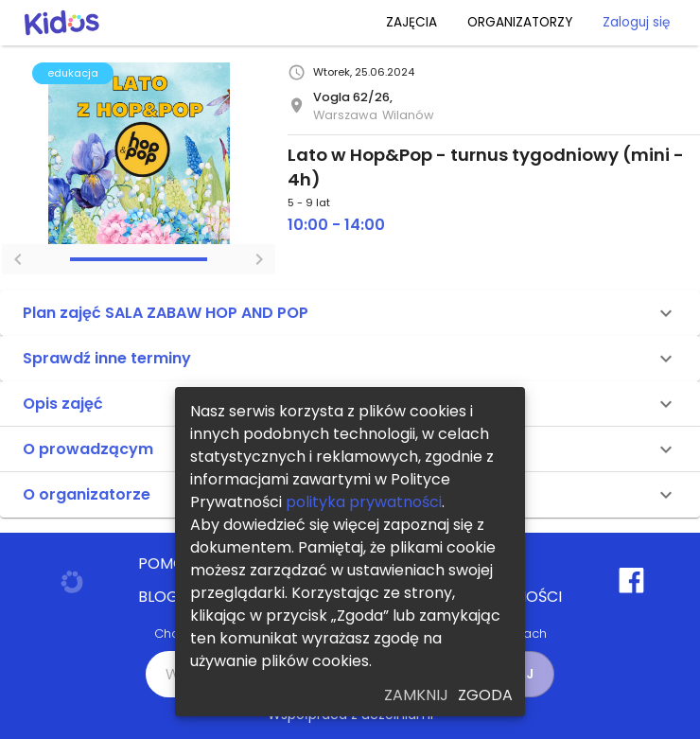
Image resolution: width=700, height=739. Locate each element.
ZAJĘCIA (411, 22)
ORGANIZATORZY (520, 22)
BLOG (158, 597)
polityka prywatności (364, 502)
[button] (350, 313)
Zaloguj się (636, 22)
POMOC (167, 564)
